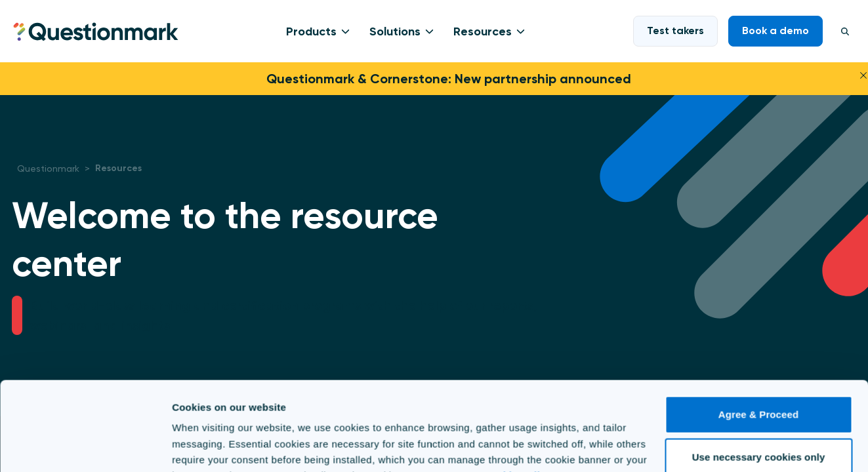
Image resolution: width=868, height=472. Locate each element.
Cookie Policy (517, 410)
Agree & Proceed (758, 349)
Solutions (395, 31)
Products (311, 31)
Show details (202, 446)
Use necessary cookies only (759, 392)
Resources (483, 31)
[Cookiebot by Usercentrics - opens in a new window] (85, 446)
